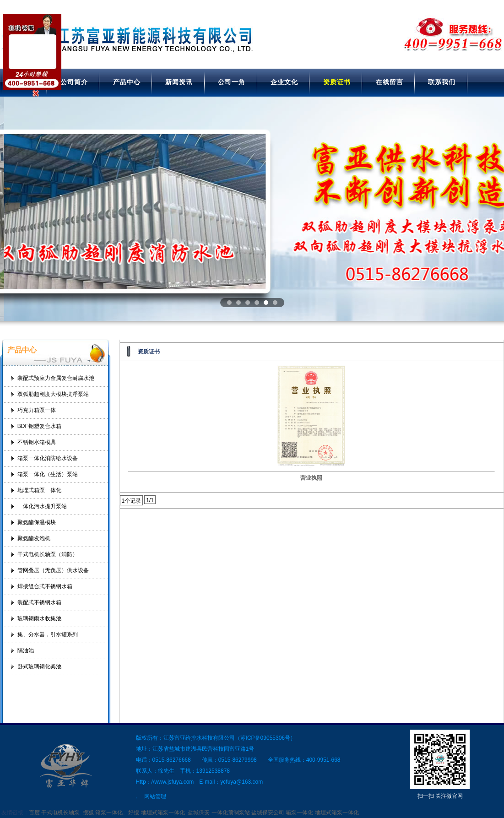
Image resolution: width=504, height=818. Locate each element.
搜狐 (88, 813)
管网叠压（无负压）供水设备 (53, 570)
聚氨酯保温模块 (37, 522)
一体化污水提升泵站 (42, 506)
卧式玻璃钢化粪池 (39, 666)
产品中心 (127, 82)
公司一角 (232, 82)
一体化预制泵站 (231, 813)
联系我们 (442, 82)
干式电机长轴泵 (60, 813)
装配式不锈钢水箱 (39, 602)
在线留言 (390, 82)
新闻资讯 (179, 82)
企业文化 (284, 82)
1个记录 (132, 501)
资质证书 (337, 82)
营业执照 (311, 478)
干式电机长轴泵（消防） (48, 554)
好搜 (134, 813)
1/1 (150, 500)
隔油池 (26, 650)
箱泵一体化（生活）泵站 (48, 474)
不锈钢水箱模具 (37, 442)
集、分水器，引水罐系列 (48, 634)
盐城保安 (199, 813)
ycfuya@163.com (241, 782)
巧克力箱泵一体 (37, 410)
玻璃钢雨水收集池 (39, 618)
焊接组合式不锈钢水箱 (45, 586)
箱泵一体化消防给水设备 (48, 458)
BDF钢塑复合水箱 (39, 426)
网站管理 (155, 796)
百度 (34, 813)
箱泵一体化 (109, 813)
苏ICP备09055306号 (265, 738)
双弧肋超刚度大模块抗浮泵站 (53, 394)
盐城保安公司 (268, 813)
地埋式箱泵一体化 (39, 490)
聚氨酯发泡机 (34, 538)
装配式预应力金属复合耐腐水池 (56, 378)
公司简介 (74, 82)
